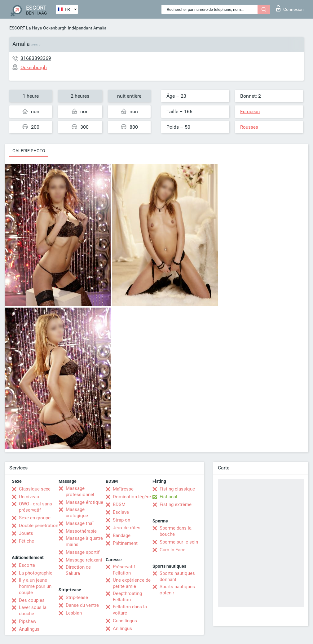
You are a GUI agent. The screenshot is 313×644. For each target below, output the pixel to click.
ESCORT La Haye (26, 28)
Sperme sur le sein (179, 542)
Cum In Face (172, 550)
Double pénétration (39, 526)
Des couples (32, 600)
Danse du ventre (82, 605)
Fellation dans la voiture (130, 610)
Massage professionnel (80, 491)
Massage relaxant (84, 560)
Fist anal (168, 497)
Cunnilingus (125, 621)
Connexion (290, 8)
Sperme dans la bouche (176, 531)
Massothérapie (81, 531)
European (250, 112)
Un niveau (29, 497)
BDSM (119, 504)
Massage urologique (77, 513)
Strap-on (121, 520)
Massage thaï (80, 523)
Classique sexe (35, 489)
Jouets (26, 533)
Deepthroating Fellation (127, 597)
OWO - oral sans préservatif (35, 507)
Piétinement (125, 543)
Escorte (27, 565)
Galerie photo (29, 151)
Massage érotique (84, 502)
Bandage (122, 535)
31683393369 (36, 58)
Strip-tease (77, 597)
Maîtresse (123, 489)
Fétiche (26, 541)
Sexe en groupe (35, 518)
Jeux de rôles (127, 528)
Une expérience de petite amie (132, 583)
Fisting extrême (176, 504)
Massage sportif (83, 552)
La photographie (36, 573)
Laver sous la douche (33, 611)
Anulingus (29, 629)
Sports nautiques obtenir (177, 590)
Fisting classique (177, 489)
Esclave (121, 512)
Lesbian (74, 613)
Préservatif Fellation (124, 570)
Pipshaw (28, 621)
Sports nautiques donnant (177, 576)
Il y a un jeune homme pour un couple (35, 586)
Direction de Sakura (78, 570)
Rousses (249, 127)
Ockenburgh (55, 28)
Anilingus (122, 628)
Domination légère (132, 497)
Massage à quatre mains (84, 541)
